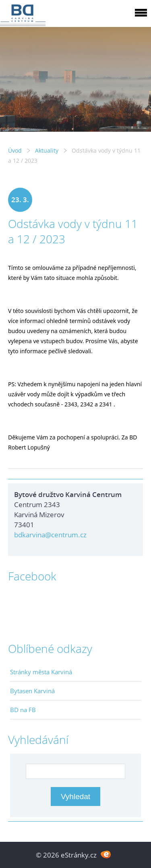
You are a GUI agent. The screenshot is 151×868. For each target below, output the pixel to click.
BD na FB (23, 710)
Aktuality (47, 150)
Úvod (15, 150)
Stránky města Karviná (41, 672)
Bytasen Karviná (32, 691)
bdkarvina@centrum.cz (50, 535)
